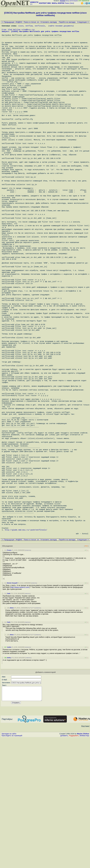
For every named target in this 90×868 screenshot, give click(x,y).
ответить (28, 678)
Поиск (67, 3)
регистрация (74, 1)
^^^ (33, 735)
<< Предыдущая (8, 22)
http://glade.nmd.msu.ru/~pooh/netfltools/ (26, 656)
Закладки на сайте (9, 864)
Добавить (64, 866)
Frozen (9, 678)
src (38, 22)
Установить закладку (49, 22)
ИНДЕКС (19, 22)
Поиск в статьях (30, 22)
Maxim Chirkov (83, 864)
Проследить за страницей (12, 866)
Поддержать (74, 866)
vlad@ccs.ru (28, 31)
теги (72, 3)
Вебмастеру (84, 866)
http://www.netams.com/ (20, 715)
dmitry (9, 785)
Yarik (9, 721)
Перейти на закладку (67, 22)
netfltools (40, 26)
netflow (29, 26)
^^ (31, 735)
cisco (21, 26)
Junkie (9, 775)
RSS (86, 673)
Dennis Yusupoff (12, 710)
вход (67, 1)
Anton (12, 735)
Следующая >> (83, 22)
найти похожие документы (61, 26)
